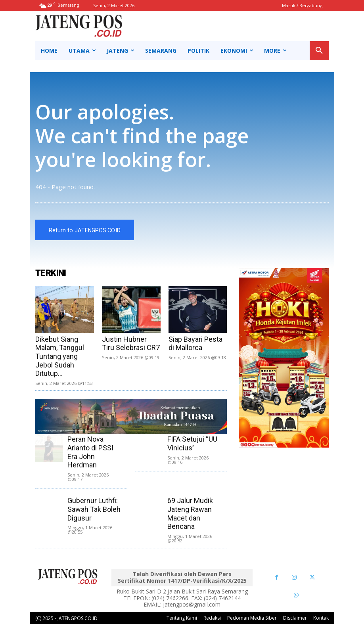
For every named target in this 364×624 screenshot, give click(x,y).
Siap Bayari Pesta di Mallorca (195, 344)
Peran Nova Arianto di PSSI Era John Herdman (90, 452)
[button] (319, 51)
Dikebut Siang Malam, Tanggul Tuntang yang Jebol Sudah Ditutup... (60, 356)
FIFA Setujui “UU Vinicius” (192, 443)
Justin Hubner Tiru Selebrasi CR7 (131, 344)
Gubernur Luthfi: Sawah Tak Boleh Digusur (94, 509)
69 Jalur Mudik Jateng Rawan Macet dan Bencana (190, 513)
